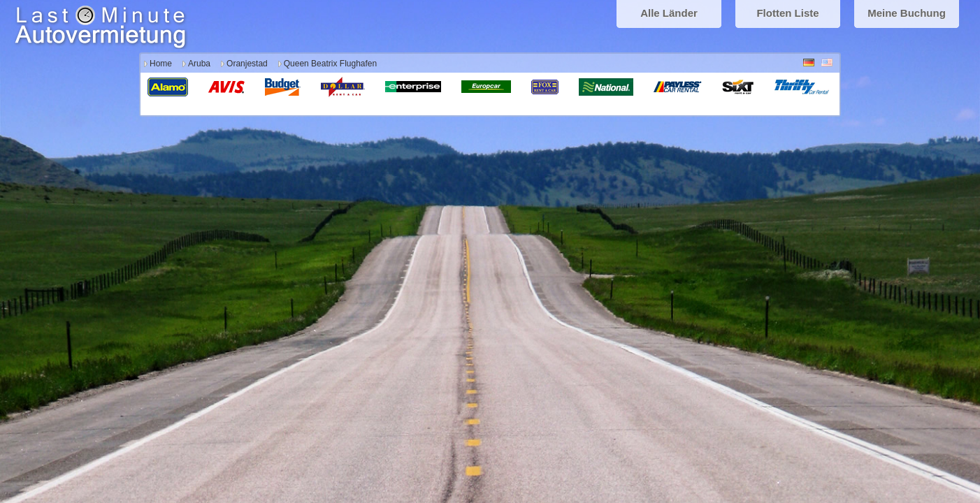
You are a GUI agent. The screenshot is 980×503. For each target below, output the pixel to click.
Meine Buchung (907, 13)
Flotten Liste (787, 13)
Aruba (199, 64)
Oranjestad (247, 64)
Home (161, 64)
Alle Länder (669, 13)
